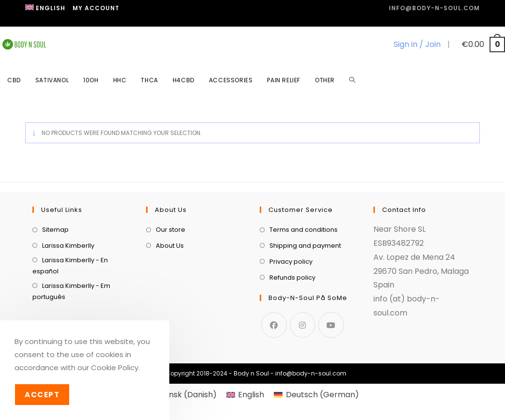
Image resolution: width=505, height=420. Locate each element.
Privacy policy (291, 262)
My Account (96, 8)
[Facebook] (274, 325)
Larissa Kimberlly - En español (70, 266)
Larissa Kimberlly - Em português (71, 291)
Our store (171, 230)
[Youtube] (331, 325)
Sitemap (55, 230)
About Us (170, 246)
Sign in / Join (417, 44)
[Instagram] (303, 325)
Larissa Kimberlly (68, 246)
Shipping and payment (305, 246)
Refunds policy (292, 277)
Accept (42, 395)
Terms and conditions (304, 230)
